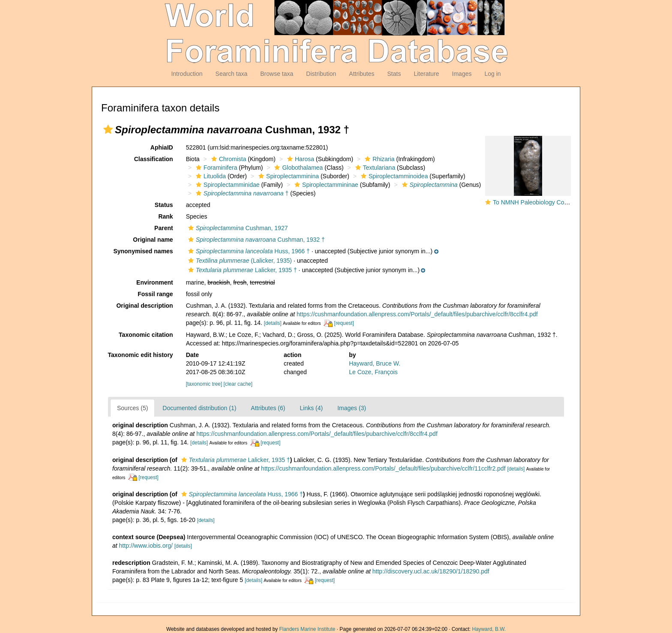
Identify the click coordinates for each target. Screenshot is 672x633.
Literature (426, 74)
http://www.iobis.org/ (146, 546)
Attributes (361, 74)
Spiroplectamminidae (227, 185)
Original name (153, 240)
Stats (394, 74)
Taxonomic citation (146, 335)
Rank (165, 216)
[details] (273, 323)
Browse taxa (277, 74)
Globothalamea (297, 168)
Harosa (300, 159)
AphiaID (162, 147)
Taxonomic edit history (140, 355)
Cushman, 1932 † (255, 240)
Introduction (187, 74)
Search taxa (232, 74)
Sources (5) (132, 408)
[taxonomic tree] (205, 384)
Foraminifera (216, 168)
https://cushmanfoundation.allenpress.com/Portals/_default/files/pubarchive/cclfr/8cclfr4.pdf (417, 314)
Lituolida (210, 176)
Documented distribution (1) (199, 408)
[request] (344, 323)
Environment (155, 282)
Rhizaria (378, 159)
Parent (164, 228)
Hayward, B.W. (489, 629)
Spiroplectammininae (325, 185)
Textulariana (374, 168)
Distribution (321, 74)
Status (164, 205)
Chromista (228, 159)
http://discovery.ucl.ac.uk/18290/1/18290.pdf (431, 571)
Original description (144, 306)
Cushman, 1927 (237, 228)
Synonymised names (143, 251)
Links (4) (311, 408)
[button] (108, 129)
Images (462, 74)
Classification (154, 159)
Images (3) (352, 408)
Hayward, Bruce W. (375, 363)
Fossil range (155, 294)
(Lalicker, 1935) (239, 261)
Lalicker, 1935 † (241, 270)
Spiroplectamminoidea (393, 176)
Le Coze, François (373, 372)
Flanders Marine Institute (307, 629)
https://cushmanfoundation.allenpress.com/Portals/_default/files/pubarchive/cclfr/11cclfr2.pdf (383, 468)
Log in (492, 74)
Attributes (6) (268, 408)
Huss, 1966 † (248, 251)
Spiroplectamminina (288, 176)
